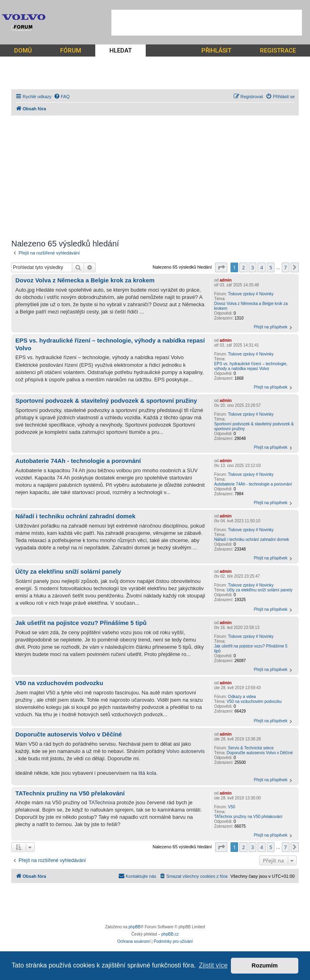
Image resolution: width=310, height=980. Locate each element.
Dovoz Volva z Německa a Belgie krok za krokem (251, 306)
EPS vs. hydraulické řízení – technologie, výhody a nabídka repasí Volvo (251, 366)
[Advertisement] (207, 23)
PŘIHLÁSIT (216, 50)
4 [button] (261, 267)
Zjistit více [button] (213, 965)
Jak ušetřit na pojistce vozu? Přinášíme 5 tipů (251, 649)
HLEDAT (120, 50)
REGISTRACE (278, 50)
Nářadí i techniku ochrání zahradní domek (251, 539)
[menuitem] (62, 97)
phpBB (134, 927)
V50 (232, 807)
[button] (221, 267)
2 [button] (243, 267)
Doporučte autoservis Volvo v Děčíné (260, 753)
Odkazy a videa (242, 697)
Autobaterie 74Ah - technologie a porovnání (253, 484)
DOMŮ (23, 50)
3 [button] (252, 267)
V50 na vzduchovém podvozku (254, 701)
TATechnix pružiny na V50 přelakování (248, 817)
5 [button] (271, 267)
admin (225, 280)
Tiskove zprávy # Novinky (251, 294)
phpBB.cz (170, 934)
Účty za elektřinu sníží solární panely (260, 590)
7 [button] (286, 267)
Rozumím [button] (265, 965)
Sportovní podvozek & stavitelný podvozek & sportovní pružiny (254, 426)
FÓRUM (71, 50)
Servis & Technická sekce (251, 748)
